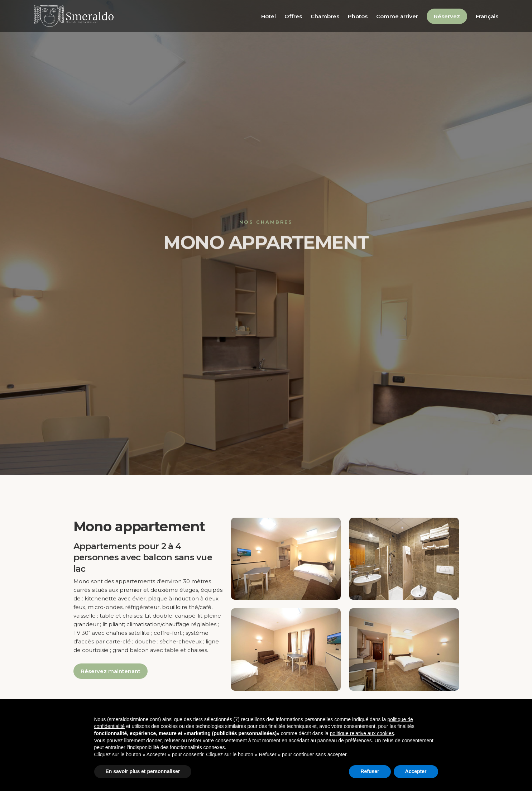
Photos (358, 16)
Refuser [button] (370, 771)
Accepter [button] (416, 771)
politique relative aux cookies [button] (362, 733)
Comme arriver (397, 16)
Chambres (325, 16)
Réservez (447, 16)
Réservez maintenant (111, 671)
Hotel (269, 16)
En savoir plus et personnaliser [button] (143, 771)
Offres (293, 16)
